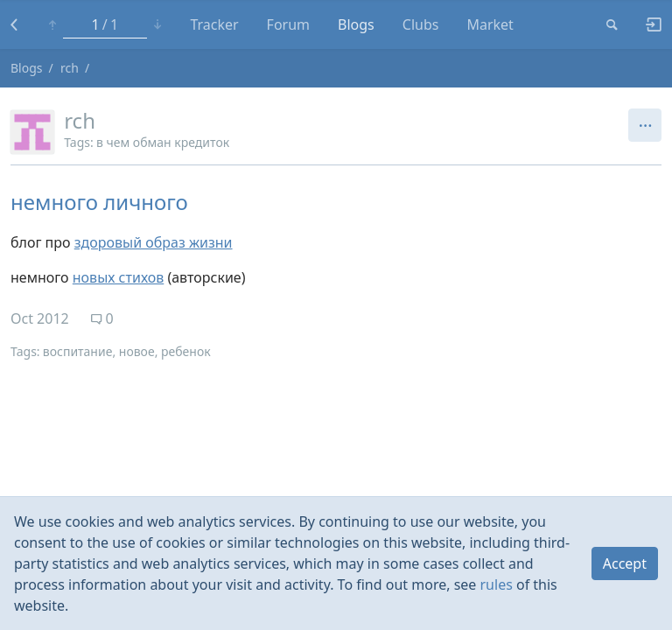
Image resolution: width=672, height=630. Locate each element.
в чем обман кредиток (163, 142)
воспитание (78, 351)
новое (137, 351)
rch (70, 68)
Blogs (356, 24)
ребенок (186, 351)
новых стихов (118, 277)
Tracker (214, 24)
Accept (625, 563)
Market (490, 24)
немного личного (99, 202)
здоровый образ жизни (154, 242)
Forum (288, 24)
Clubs (421, 24)
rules (497, 584)
